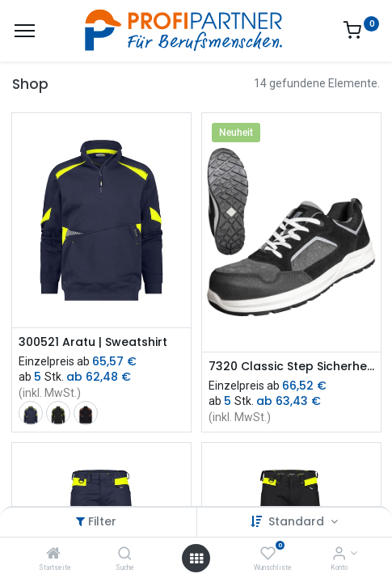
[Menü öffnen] (196, 559)
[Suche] (125, 555)
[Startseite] (53, 555)
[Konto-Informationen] (339, 555)
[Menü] (25, 31)
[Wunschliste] (268, 555)
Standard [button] (298, 521)
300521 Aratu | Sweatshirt (93, 342)
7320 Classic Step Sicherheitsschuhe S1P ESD (291, 367)
